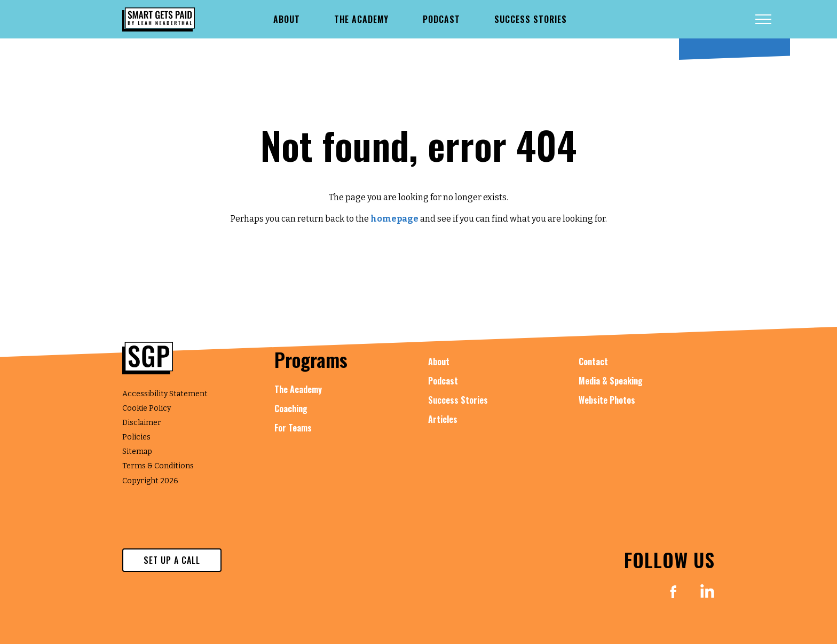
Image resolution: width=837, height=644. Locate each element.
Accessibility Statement (165, 394)
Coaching (291, 409)
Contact (593, 362)
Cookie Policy (147, 408)
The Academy (298, 389)
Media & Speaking (611, 381)
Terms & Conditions (158, 466)
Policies (136, 437)
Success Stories (458, 400)
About (439, 362)
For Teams (293, 428)
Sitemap (137, 451)
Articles (443, 419)
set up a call (172, 560)
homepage (394, 219)
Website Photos (607, 400)
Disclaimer (142, 423)
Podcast (443, 381)
